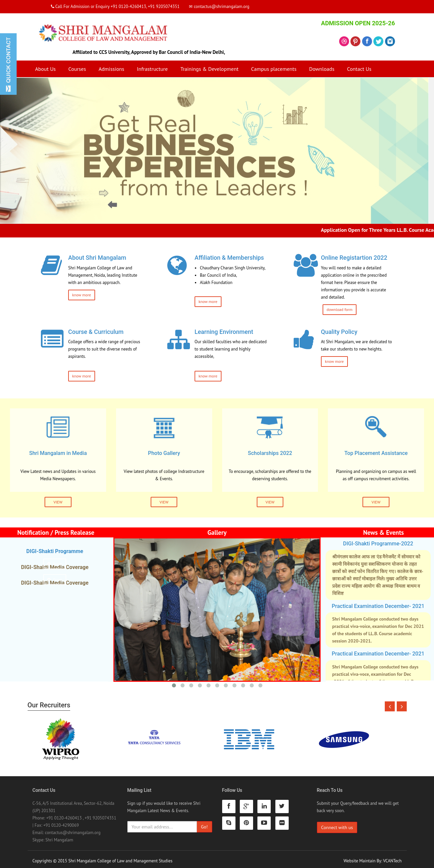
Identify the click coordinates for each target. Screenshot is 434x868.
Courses (77, 69)
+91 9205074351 (100, 815)
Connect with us (337, 824)
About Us (46, 69)
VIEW (58, 502)
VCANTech (392, 858)
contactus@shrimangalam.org (73, 829)
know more (82, 295)
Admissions (111, 69)
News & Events (383, 532)
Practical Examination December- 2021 (378, 606)
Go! (204, 823)
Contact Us (359, 69)
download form (340, 309)
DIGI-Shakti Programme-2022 (378, 544)
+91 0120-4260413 (64, 815)
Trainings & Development (209, 69)
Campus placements (274, 69)
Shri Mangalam (59, 837)
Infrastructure (152, 69)
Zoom (55, 564)
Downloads (322, 69)
